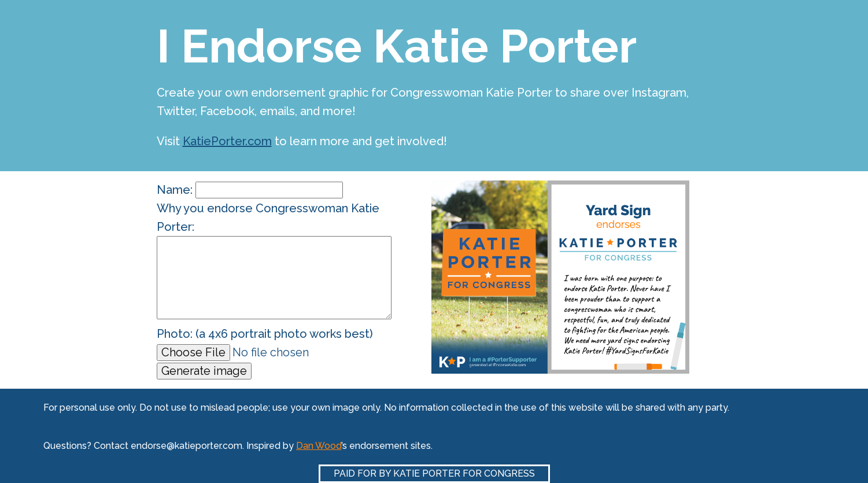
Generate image (204, 371)
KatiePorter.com (227, 141)
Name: (250, 190)
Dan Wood (319, 446)
